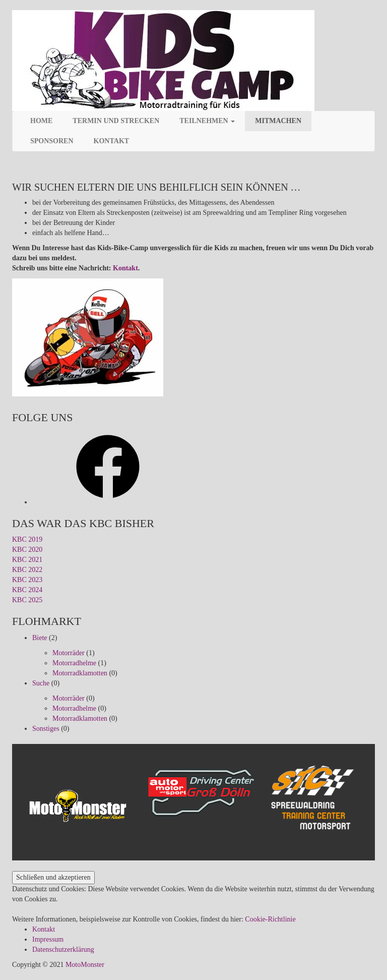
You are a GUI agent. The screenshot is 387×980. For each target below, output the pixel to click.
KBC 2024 (27, 590)
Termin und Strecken (116, 121)
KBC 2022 (27, 570)
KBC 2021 (27, 560)
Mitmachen (278, 121)
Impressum (48, 939)
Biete (40, 638)
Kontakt (112, 141)
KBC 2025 (27, 600)
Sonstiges (46, 729)
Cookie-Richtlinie (270, 919)
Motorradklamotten (80, 673)
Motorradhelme (74, 663)
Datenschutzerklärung (63, 949)
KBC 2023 (27, 580)
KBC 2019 (27, 539)
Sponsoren (52, 141)
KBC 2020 (27, 550)
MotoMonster (85, 965)
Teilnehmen (207, 121)
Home (41, 121)
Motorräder (69, 653)
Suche (41, 683)
